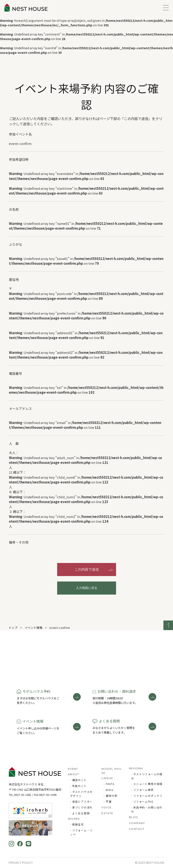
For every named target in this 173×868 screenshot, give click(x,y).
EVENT (73, 769)
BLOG (134, 817)
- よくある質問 (80, 813)
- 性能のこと (78, 786)
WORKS (74, 819)
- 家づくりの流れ (81, 807)
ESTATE (107, 813)
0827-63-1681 (23, 795)
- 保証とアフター (81, 801)
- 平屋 (108, 801)
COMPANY (137, 823)
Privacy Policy (21, 863)
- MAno (109, 790)
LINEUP (107, 778)
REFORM (136, 768)
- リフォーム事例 (142, 790)
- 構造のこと (78, 780)
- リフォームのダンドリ (147, 796)
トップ (13, 628)
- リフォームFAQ (142, 801)
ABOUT (74, 774)
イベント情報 (34, 628)
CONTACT (137, 829)
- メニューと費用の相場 (147, 784)
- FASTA (109, 784)
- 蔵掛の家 (110, 796)
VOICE (106, 807)
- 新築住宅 (77, 824)
